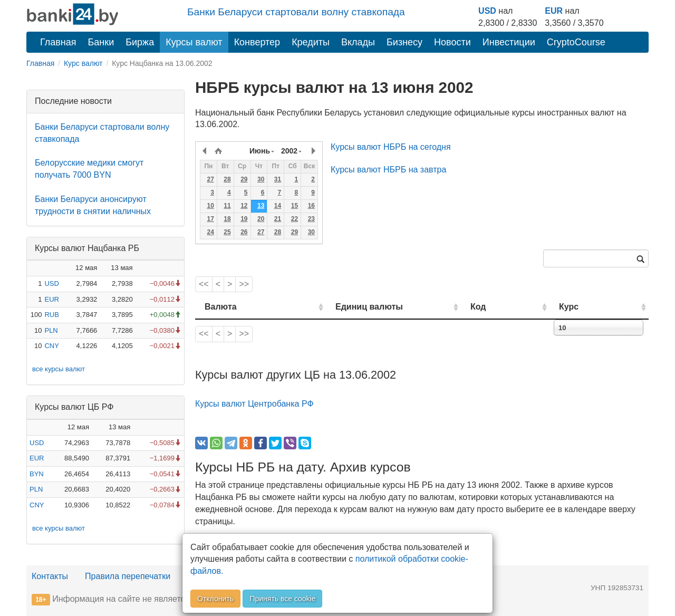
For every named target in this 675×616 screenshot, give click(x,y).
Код (508, 307)
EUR (554, 11)
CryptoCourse (576, 42)
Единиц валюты (348, 307)
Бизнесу (404, 42)
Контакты (50, 576)
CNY (51, 346)
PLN (51, 330)
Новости (452, 42)
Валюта (221, 307)
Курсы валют (194, 42)
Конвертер (257, 42)
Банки (101, 42)
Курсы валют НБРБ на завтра (388, 170)
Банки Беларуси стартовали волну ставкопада (296, 12)
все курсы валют (59, 369)
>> (244, 284)
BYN (37, 474)
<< (204, 284)
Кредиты (311, 42)
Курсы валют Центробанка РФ (254, 404)
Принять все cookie (282, 599)
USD (487, 11)
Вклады (358, 42)
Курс (585, 307)
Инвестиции (509, 42)
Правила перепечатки (128, 576)
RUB (51, 315)
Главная (58, 42)
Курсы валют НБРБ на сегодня (391, 147)
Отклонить (215, 599)
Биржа (140, 42)
